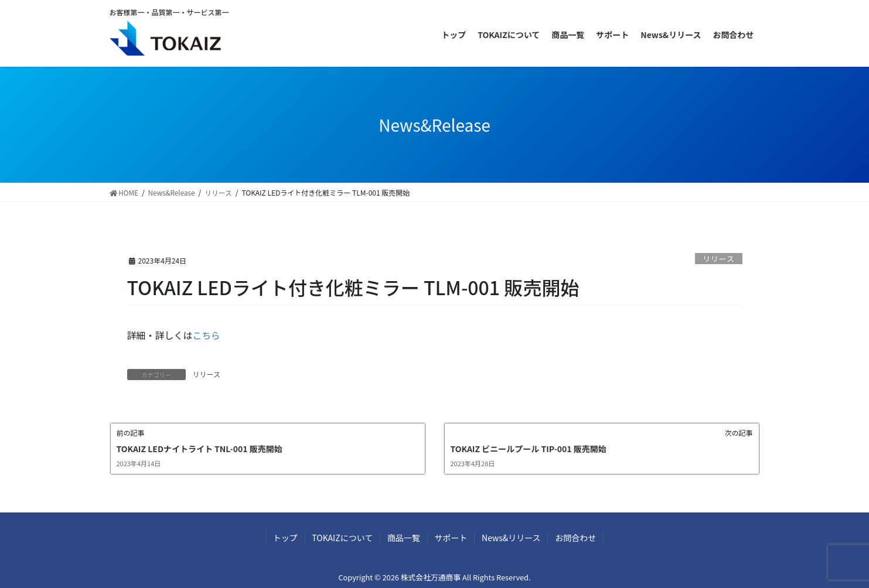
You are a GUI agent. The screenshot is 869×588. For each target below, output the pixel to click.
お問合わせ (582, 538)
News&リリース (515, 538)
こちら (207, 334)
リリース (719, 259)
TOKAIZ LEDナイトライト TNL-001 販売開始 (200, 448)
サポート (452, 538)
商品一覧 (403, 538)
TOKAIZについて (339, 538)
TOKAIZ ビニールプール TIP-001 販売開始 (529, 448)
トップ (279, 538)
